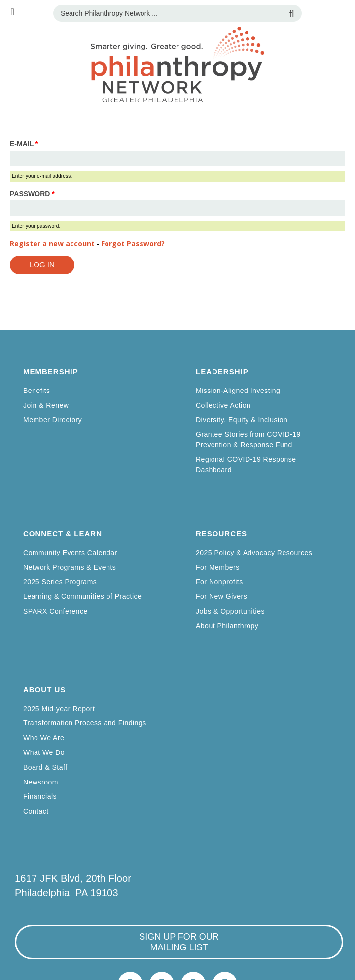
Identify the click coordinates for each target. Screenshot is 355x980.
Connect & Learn (63, 534)
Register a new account (52, 244)
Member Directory (53, 420)
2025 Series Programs (60, 582)
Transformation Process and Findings (85, 723)
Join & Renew (46, 405)
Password (32, 194)
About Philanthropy (227, 626)
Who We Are (44, 738)
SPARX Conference (55, 611)
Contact (36, 811)
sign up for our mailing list (179, 942)
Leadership (222, 372)
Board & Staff (45, 767)
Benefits (37, 391)
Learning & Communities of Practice (82, 596)
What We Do (44, 752)
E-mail (24, 144)
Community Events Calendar (70, 553)
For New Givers (221, 596)
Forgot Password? (133, 244)
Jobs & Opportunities (230, 611)
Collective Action (223, 405)
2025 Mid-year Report (59, 709)
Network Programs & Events (70, 567)
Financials (40, 796)
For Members (218, 567)
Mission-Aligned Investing (238, 391)
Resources (221, 534)
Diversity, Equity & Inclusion (242, 420)
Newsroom (41, 782)
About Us (44, 690)
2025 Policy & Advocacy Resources (254, 553)
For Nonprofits (219, 582)
